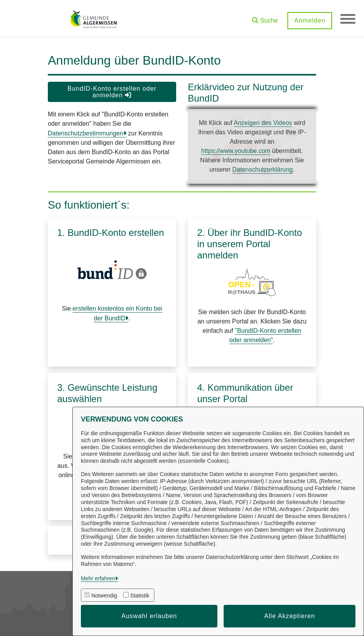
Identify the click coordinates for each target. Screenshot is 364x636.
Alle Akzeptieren (290, 616)
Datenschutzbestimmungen (86, 133)
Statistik (140, 596)
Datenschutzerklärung (262, 170)
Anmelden (309, 20)
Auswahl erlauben (149, 616)
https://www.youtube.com (236, 151)
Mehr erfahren (98, 578)
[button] (264, 18)
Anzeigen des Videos (263, 123)
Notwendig (104, 596)
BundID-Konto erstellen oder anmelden (112, 92)
